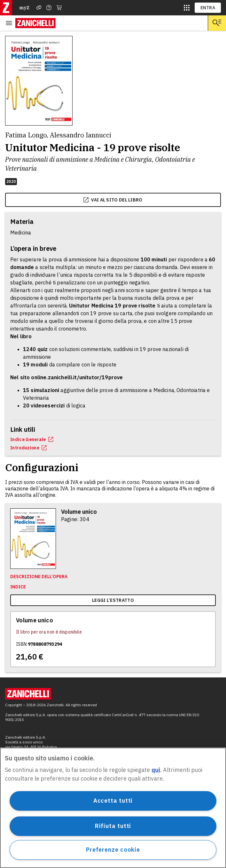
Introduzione (28, 448)
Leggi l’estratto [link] (113, 600)
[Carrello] (59, 8)
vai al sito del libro (113, 200)
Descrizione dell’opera (39, 577)
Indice (18, 587)
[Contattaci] (49, 8)
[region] (113, 808)
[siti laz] (187, 8)
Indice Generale (32, 439)
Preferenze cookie (113, 850)
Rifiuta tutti (113, 826)
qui (156, 770)
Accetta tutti (113, 801)
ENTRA (208, 8)
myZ (24, 8)
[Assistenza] (39, 8)
